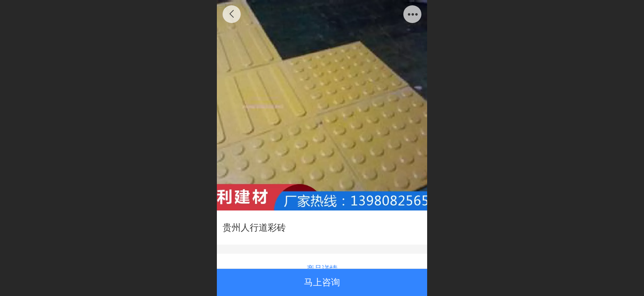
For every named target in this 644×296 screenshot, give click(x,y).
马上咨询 (322, 282)
